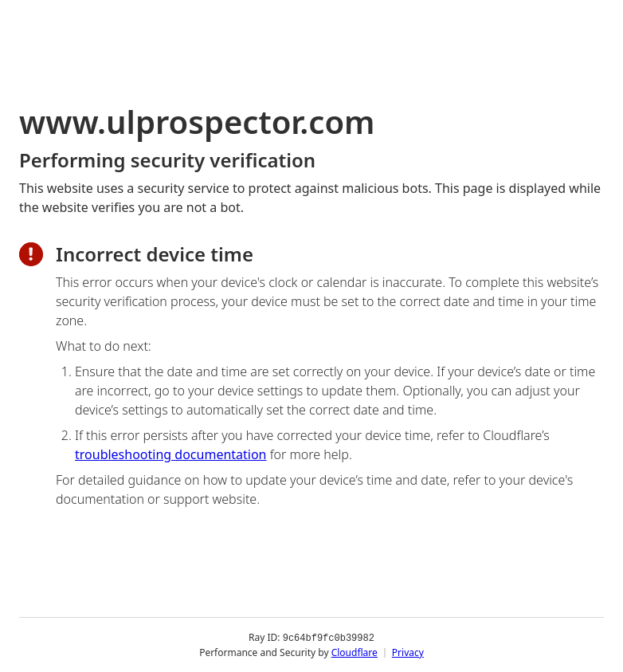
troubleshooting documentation (171, 454)
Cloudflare (355, 652)
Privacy (408, 652)
